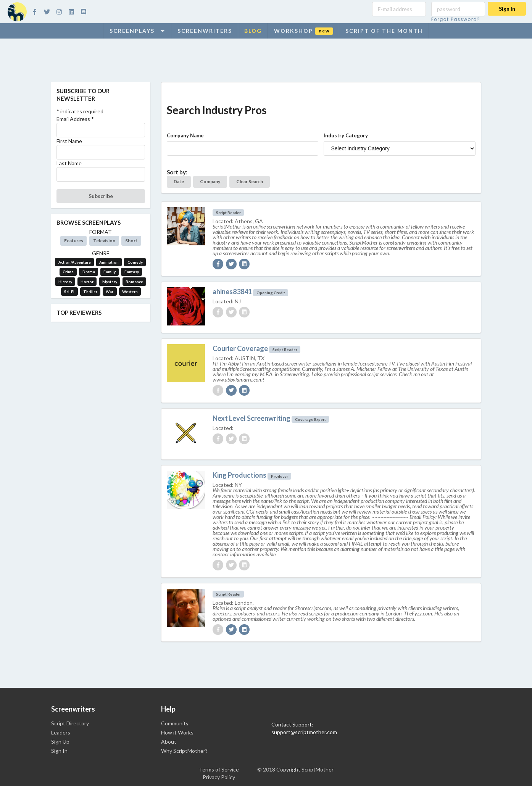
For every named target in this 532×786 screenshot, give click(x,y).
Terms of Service (219, 769)
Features (74, 241)
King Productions (239, 475)
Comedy (135, 262)
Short (131, 241)
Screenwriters (205, 31)
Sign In (507, 9)
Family (110, 272)
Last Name (69, 163)
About (169, 742)
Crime (68, 272)
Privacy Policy (219, 777)
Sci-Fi (69, 292)
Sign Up (60, 742)
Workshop (304, 31)
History (65, 282)
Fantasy (132, 272)
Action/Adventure (75, 262)
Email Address (75, 119)
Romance (134, 282)
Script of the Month (384, 31)
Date (179, 181)
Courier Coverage (240, 348)
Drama (89, 272)
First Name (69, 141)
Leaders (61, 732)
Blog (253, 31)
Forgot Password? (456, 19)
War (110, 292)
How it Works (177, 732)
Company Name (185, 135)
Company (210, 181)
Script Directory (70, 723)
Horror (87, 282)
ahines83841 (232, 292)
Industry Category (346, 135)
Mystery (110, 282)
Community (175, 723)
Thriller (90, 292)
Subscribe (101, 196)
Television (104, 241)
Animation (109, 262)
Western (130, 292)
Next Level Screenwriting (251, 418)
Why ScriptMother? (184, 751)
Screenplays (137, 31)
